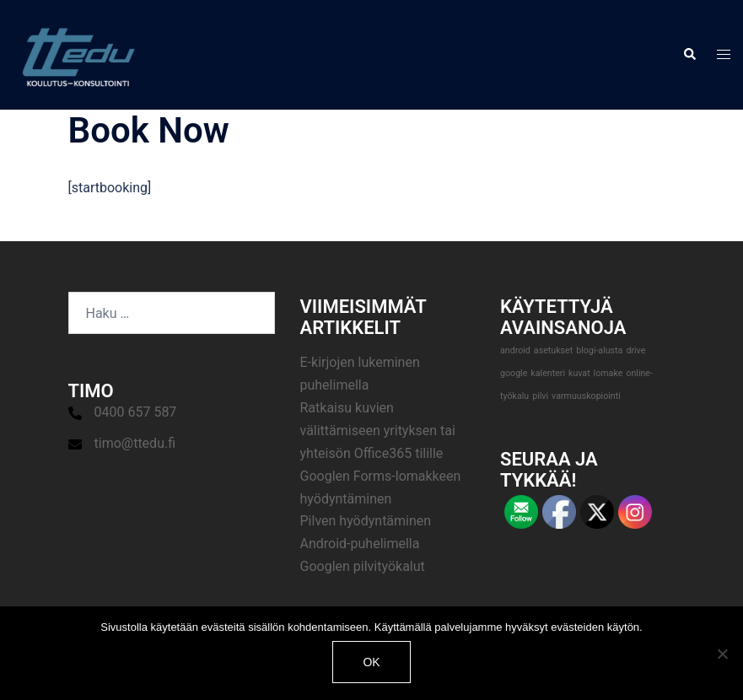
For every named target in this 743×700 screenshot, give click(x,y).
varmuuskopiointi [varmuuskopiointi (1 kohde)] (586, 396)
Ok (371, 662)
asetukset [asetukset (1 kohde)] (553, 350)
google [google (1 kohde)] (514, 373)
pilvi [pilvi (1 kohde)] (540, 396)
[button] (689, 55)
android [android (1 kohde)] (515, 350)
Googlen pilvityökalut (363, 566)
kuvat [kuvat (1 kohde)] (579, 373)
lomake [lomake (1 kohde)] (608, 373)
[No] (722, 654)
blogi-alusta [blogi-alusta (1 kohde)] (599, 350)
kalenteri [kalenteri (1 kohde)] (548, 373)
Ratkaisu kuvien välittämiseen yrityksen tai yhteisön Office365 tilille (378, 431)
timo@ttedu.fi (135, 443)
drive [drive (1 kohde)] (635, 350)
